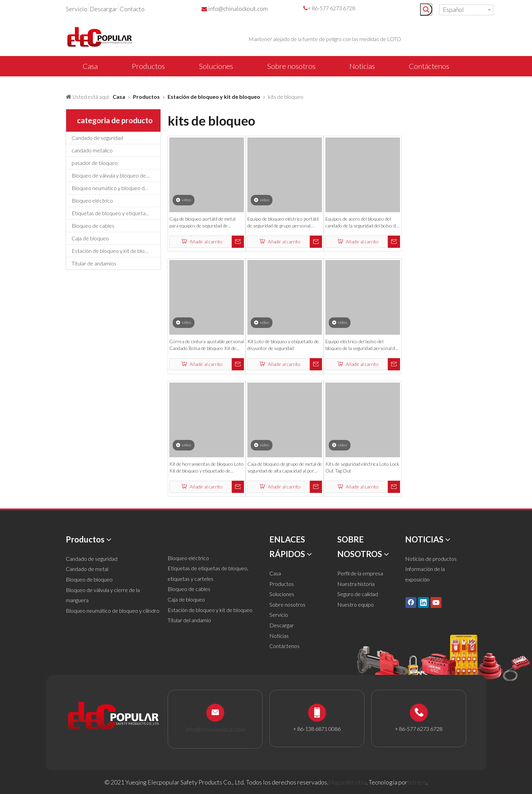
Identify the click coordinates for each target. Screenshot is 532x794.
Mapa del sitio (347, 782)
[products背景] (5, 82)
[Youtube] (436, 603)
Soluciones (282, 594)
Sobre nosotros (287, 604)
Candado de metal (87, 569)
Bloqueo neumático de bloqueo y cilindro (113, 611)
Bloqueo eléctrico (92, 200)
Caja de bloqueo (90, 238)
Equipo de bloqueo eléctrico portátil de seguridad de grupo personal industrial (283, 223)
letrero (417, 782)
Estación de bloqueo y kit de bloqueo (114, 251)
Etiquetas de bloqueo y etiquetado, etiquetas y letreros (116, 213)
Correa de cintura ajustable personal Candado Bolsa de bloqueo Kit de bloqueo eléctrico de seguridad (207, 345)
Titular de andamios (94, 263)
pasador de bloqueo (95, 163)
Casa (275, 573)
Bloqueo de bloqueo (89, 579)
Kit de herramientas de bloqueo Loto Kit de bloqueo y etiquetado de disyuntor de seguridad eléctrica (206, 468)
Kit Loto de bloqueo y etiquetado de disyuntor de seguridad (283, 345)
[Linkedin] (423, 603)
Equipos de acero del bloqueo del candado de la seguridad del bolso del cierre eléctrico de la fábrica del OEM (362, 223)
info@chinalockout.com (238, 8)
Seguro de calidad (358, 594)
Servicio (77, 9)
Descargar (103, 9)
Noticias (279, 636)
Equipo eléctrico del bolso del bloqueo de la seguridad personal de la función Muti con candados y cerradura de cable (361, 345)
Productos (282, 584)
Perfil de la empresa (360, 573)
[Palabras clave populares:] (426, 10)
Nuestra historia (356, 584)
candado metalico (92, 150)
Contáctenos (284, 646)
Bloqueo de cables (93, 226)
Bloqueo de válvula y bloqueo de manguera (116, 175)
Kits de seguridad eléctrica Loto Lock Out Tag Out (362, 467)
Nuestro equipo (356, 604)
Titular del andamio (189, 620)
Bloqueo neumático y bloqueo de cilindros (116, 188)
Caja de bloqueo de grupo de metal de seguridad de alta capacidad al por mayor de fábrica (285, 468)
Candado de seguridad (97, 138)
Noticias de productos (431, 559)
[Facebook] (411, 603)
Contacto (132, 9)
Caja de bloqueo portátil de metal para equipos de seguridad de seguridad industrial (202, 223)
